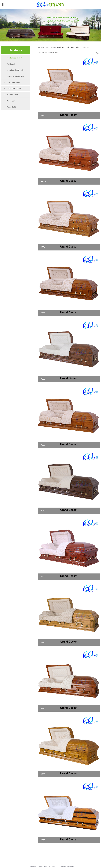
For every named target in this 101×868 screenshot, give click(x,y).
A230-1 (44, 181)
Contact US (85, 857)
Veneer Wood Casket (15, 76)
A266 (43, 379)
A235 (43, 313)
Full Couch (11, 64)
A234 (43, 247)
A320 (43, 840)
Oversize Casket (13, 82)
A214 (43, 643)
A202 (43, 577)
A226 (43, 115)
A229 (43, 445)
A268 (43, 511)
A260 (43, 774)
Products (60, 47)
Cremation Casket (14, 88)
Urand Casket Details (15, 70)
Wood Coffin (12, 107)
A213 (43, 708)
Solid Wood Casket (14, 58)
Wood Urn (11, 101)
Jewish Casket (12, 95)
